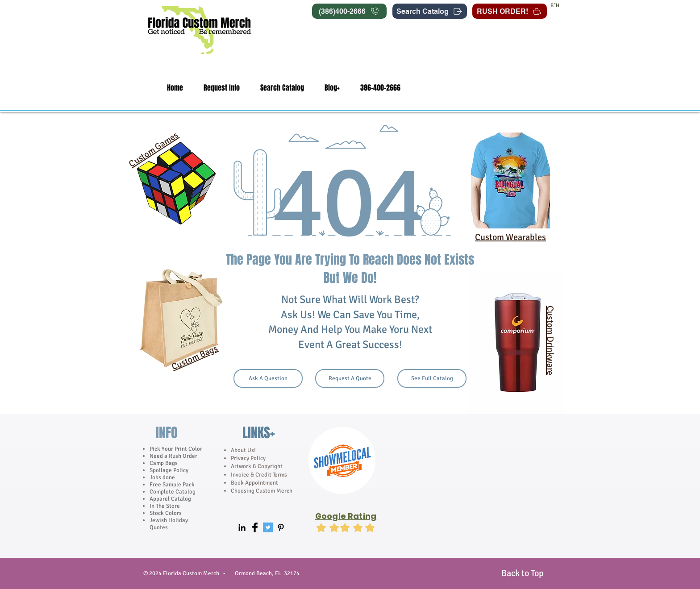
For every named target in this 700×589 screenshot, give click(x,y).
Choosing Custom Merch (262, 491)
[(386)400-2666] (349, 11)
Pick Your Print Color (176, 449)
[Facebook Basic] (255, 527)
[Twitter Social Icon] (268, 527)
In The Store (165, 506)
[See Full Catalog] (432, 378)
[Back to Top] (522, 573)
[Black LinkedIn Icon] (242, 527)
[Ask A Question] (268, 378)
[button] (222, 88)
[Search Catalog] (430, 11)
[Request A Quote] (350, 378)
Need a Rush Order (173, 456)
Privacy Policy (249, 458)
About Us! (243, 450)
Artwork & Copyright (257, 466)
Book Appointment (254, 483)
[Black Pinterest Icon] (281, 527)
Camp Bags (164, 463)
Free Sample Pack (172, 485)
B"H (555, 6)
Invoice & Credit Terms (259, 475)
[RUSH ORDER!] (510, 11)
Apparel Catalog (170, 499)
